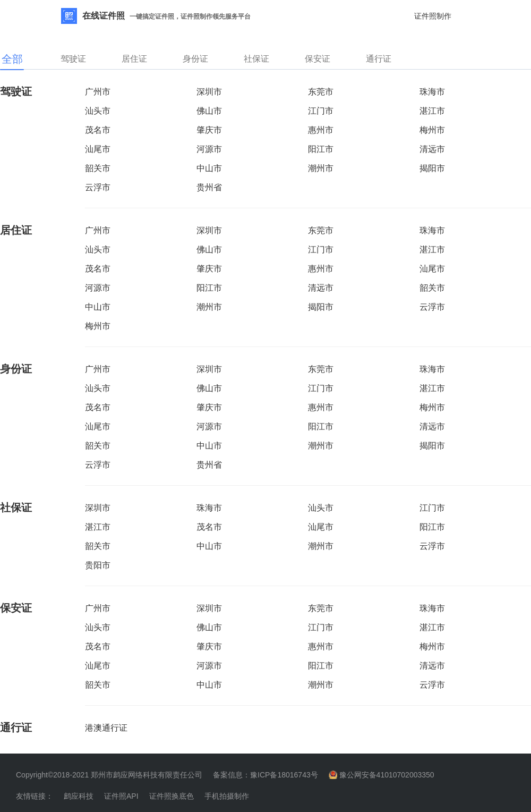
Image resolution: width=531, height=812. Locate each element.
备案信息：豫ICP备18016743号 (265, 775)
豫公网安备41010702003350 (387, 775)
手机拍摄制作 (227, 796)
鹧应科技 (79, 796)
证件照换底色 (172, 796)
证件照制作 (433, 16)
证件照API (121, 796)
